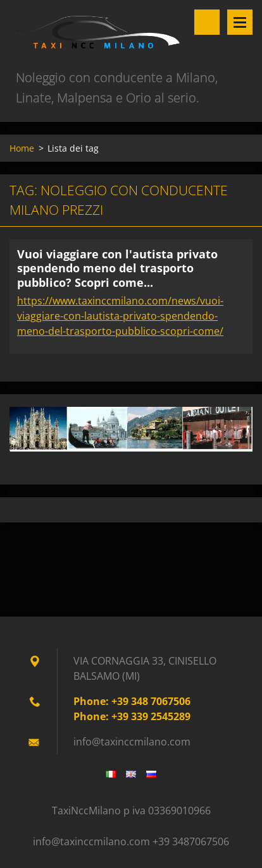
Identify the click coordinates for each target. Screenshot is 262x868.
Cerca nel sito (207, 22)
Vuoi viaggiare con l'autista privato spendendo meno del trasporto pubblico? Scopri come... (117, 268)
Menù (240, 22)
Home (22, 148)
